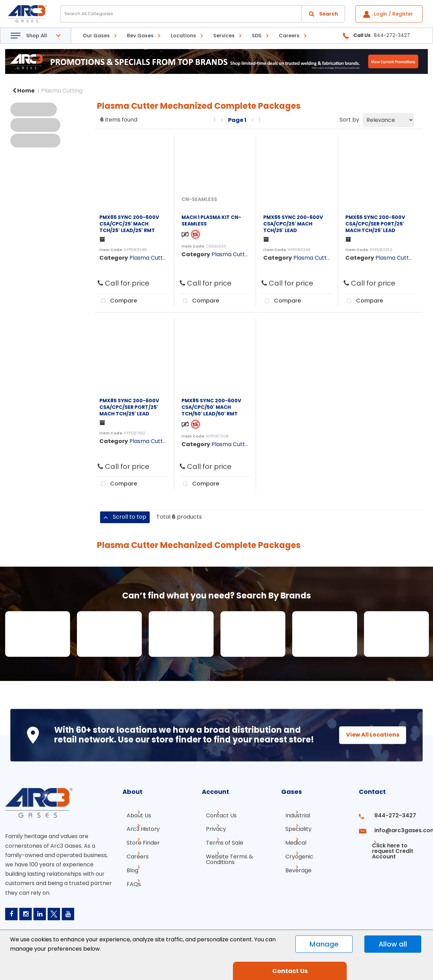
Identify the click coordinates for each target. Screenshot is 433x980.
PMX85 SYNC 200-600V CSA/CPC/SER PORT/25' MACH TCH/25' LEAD (129, 407)
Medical (292, 855)
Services (224, 36)
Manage (324, 944)
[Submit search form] (323, 14)
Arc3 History (139, 843)
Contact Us (217, 830)
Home (23, 91)
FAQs (130, 892)
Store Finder (139, 855)
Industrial (294, 830)
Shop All (37, 36)
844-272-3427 (389, 830)
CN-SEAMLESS (199, 199)
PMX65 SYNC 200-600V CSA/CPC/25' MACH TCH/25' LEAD (293, 224)
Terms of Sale (220, 855)
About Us (135, 830)
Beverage (294, 880)
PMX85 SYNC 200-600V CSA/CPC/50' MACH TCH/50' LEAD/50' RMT (211, 407)
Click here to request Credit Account (387, 858)
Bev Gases (140, 36)
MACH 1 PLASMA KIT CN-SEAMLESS (211, 220)
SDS (257, 36)
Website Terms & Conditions (225, 870)
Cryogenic (295, 868)
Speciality (294, 843)
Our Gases (96, 36)
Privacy (212, 843)
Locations (183, 36)
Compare (117, 301)
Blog (128, 880)
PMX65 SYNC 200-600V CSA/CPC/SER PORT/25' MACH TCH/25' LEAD (375, 224)
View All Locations (366, 740)
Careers (289, 36)
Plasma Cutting (62, 91)
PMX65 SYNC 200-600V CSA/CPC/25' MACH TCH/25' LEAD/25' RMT (129, 224)
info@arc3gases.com (398, 843)
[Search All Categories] (203, 14)
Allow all (393, 944)
